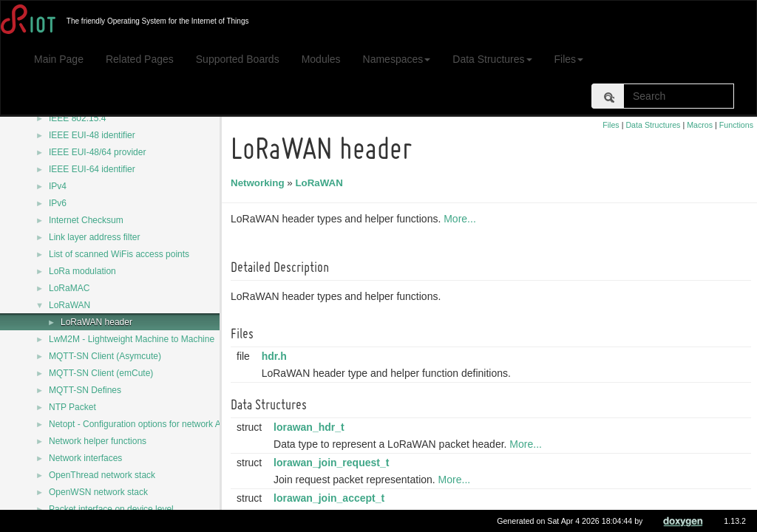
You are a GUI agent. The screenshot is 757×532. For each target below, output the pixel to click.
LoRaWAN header (96, 322)
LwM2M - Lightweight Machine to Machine (132, 339)
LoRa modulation (82, 271)
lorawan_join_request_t (333, 463)
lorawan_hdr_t (311, 427)
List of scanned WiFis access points (119, 254)
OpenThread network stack (102, 475)
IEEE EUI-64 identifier (92, 169)
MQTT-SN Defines (85, 390)
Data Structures (492, 59)
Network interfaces (85, 458)
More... (462, 219)
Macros (700, 125)
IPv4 (58, 186)
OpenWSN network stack (98, 492)
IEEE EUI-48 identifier (92, 135)
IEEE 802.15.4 (77, 118)
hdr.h (276, 356)
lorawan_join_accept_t (331, 498)
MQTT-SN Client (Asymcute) (105, 356)
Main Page (59, 59)
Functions (736, 125)
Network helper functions (98, 441)
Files (569, 59)
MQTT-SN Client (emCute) (101, 373)
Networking (260, 183)
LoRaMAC (69, 288)
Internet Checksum (86, 220)
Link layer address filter (94, 237)
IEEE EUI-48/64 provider (97, 152)
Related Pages (140, 59)
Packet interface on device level (111, 509)
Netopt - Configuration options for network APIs (141, 424)
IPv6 (58, 203)
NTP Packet (72, 407)
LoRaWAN (69, 305)
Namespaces (397, 59)
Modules (321, 59)
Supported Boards (238, 59)
